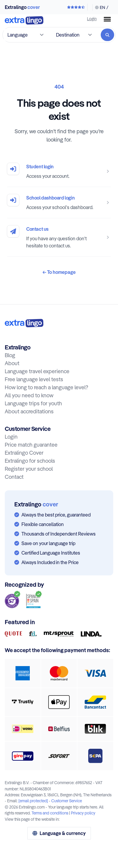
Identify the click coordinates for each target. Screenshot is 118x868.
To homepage (59, 272)
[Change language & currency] (100, 7)
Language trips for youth (33, 403)
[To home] (24, 21)
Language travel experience (37, 371)
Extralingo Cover (24, 453)
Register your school (29, 469)
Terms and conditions (50, 813)
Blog (10, 355)
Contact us (37, 229)
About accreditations (29, 411)
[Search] (107, 35)
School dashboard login (50, 198)
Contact (14, 477)
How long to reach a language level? (46, 387)
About (12, 363)
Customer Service (67, 801)
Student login (40, 167)
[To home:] (24, 323)
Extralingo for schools (30, 461)
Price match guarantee (31, 445)
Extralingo (22, 7)
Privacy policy (83, 813)
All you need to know (29, 395)
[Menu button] (107, 19)
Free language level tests (34, 379)
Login (92, 19)
